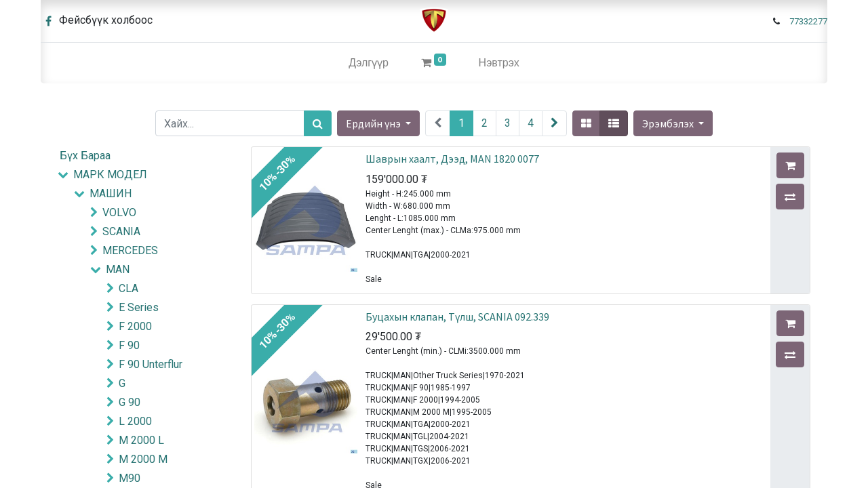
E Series (139, 307)
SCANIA (121, 231)
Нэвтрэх (499, 63)
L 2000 (135, 421)
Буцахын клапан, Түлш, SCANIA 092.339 (457, 317)
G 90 (130, 402)
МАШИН (111, 194)
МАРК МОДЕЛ (110, 175)
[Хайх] (318, 123)
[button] (673, 123)
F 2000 (135, 326)
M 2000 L (141, 440)
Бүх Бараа (85, 156)
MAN (118, 269)
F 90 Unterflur (151, 364)
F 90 (129, 345)
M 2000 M (143, 459)
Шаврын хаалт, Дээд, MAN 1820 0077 (452, 159)
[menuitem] (369, 63)
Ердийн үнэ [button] (374, 123)
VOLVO (119, 212)
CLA (129, 288)
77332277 (808, 21)
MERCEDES (130, 250)
